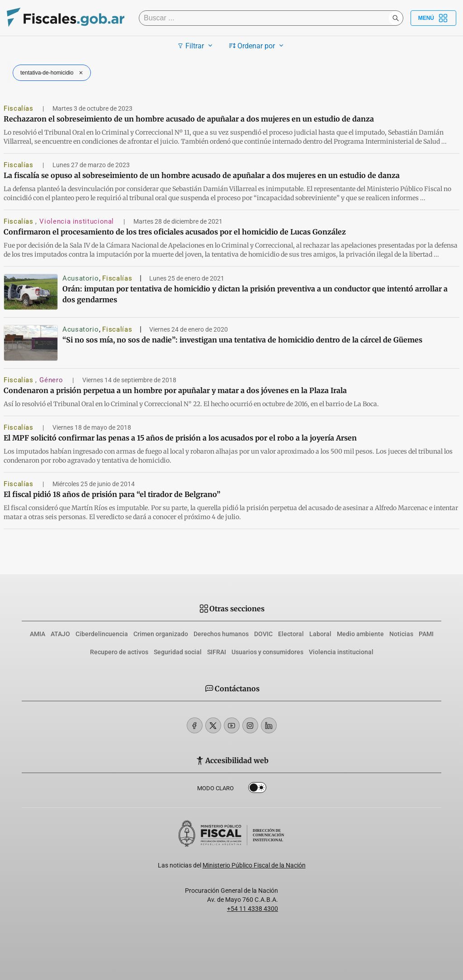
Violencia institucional (78, 221)
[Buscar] (266, 18)
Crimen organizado (161, 634)
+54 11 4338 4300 (253, 909)
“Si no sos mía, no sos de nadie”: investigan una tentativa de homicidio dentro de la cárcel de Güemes (242, 340)
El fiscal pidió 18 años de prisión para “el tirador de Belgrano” (112, 494)
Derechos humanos (221, 634)
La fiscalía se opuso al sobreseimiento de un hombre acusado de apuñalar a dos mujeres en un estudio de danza (202, 175)
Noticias (401, 634)
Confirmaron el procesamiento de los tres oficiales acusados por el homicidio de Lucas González (175, 232)
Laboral (320, 634)
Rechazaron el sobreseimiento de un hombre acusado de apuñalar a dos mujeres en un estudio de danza (189, 119)
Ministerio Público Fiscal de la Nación (254, 865)
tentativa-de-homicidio (53, 73)
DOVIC (263, 634)
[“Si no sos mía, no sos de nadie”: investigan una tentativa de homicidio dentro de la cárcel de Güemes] (31, 343)
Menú (433, 18)
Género (52, 380)
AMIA (38, 634)
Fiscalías (19, 108)
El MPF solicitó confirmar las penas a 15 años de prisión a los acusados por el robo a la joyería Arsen (180, 438)
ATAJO (60, 634)
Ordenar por (257, 46)
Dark (257, 789)
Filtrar (196, 46)
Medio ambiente (360, 634)
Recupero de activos (119, 652)
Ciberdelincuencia (102, 634)
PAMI (426, 634)
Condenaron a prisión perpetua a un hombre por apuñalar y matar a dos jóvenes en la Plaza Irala (175, 390)
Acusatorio (80, 278)
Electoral (291, 634)
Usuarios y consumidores (267, 652)
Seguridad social (178, 652)
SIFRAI (217, 652)
